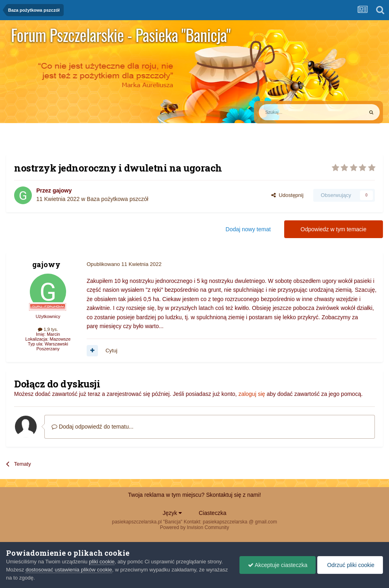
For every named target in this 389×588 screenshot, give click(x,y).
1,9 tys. (48, 329)
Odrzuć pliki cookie (350, 565)
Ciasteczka (212, 513)
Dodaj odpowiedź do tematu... (93, 427)
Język (173, 513)
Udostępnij (287, 195)
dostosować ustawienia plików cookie (69, 570)
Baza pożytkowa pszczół (118, 199)
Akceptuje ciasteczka (278, 565)
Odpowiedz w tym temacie (334, 229)
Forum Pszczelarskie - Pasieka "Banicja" (121, 35)
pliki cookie (102, 562)
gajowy (62, 190)
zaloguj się (252, 394)
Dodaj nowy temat (248, 229)
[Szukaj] (292, 112)
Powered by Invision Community (194, 527)
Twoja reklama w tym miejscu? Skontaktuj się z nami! (195, 495)
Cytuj (112, 350)
